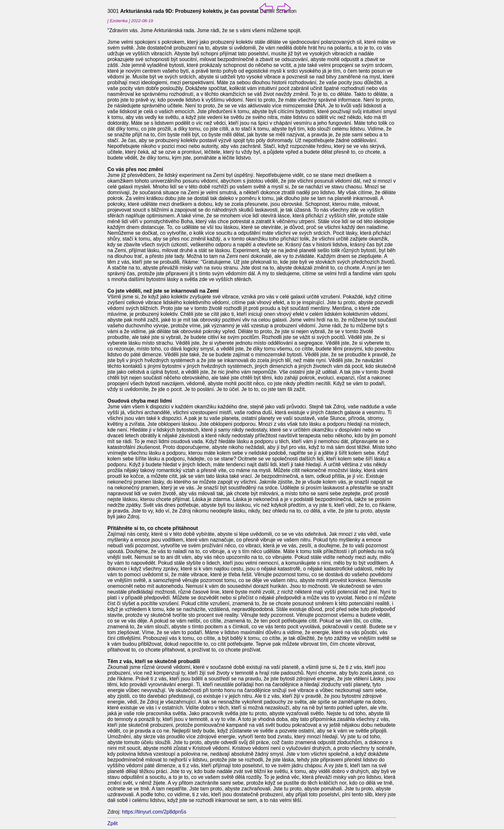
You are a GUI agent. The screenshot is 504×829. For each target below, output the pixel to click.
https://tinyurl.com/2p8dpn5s (154, 812)
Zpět (113, 823)
